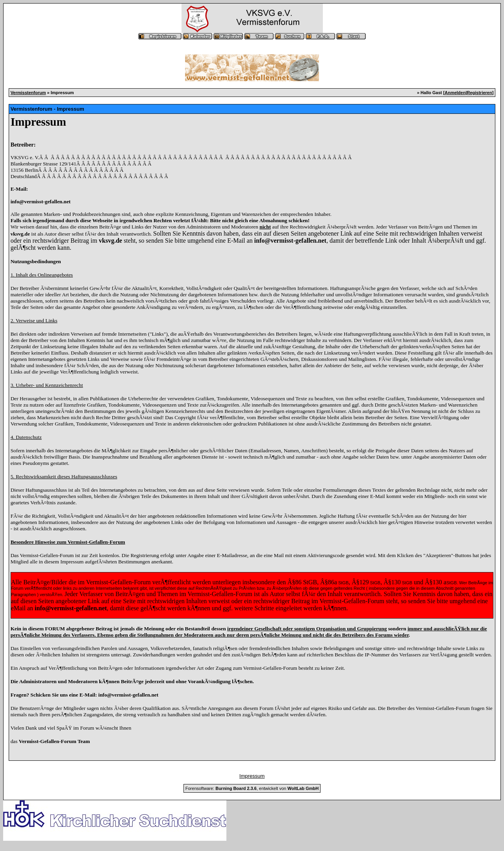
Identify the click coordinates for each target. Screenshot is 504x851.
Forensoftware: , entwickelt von (252, 788)
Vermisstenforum (28, 93)
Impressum (252, 776)
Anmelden (455, 93)
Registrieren (480, 93)
